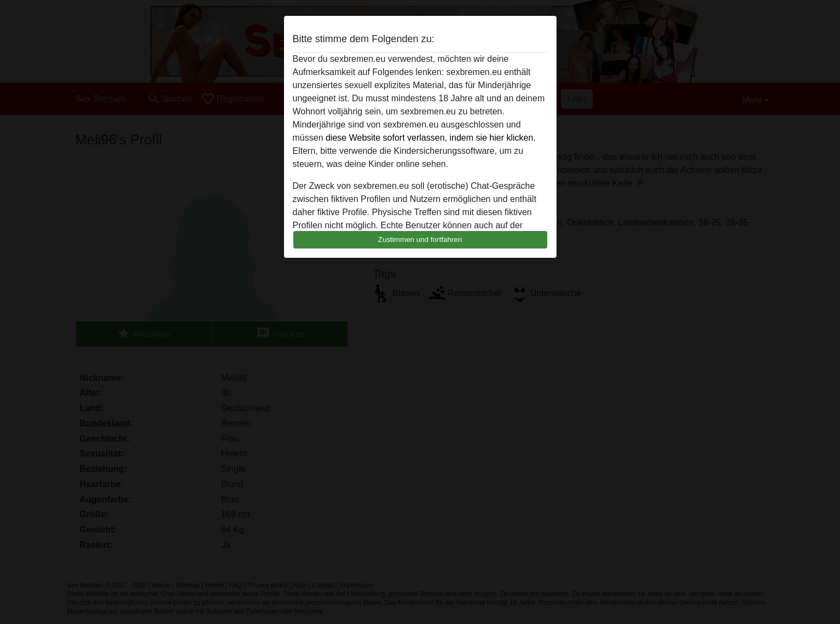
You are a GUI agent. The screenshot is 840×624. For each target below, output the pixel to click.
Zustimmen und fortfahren (420, 239)
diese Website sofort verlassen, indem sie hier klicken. (431, 138)
